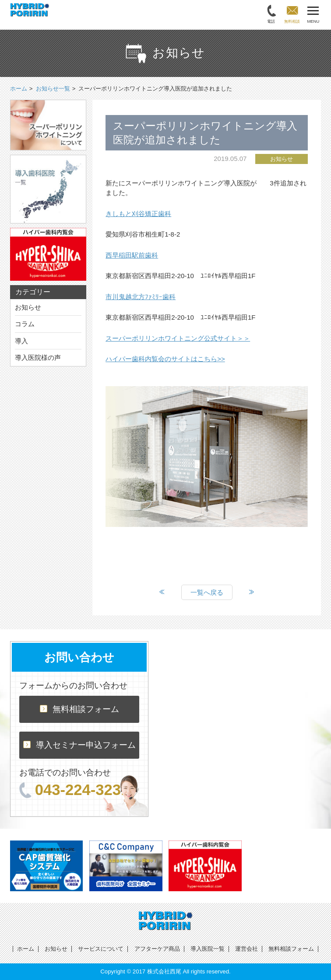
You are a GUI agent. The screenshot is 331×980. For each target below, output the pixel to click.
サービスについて (101, 949)
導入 (21, 341)
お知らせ (28, 307)
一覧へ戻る (207, 592)
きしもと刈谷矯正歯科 (138, 214)
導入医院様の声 (38, 357)
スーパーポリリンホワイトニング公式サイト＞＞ (178, 338)
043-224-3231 (74, 790)
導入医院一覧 (208, 949)
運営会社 (246, 949)
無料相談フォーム (79, 709)
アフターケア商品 (157, 949)
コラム (25, 324)
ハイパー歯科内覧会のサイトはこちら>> (165, 359)
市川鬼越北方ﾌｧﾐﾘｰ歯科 (141, 297)
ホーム (26, 949)
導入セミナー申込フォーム (79, 745)
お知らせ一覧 (53, 89)
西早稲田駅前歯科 (132, 255)
